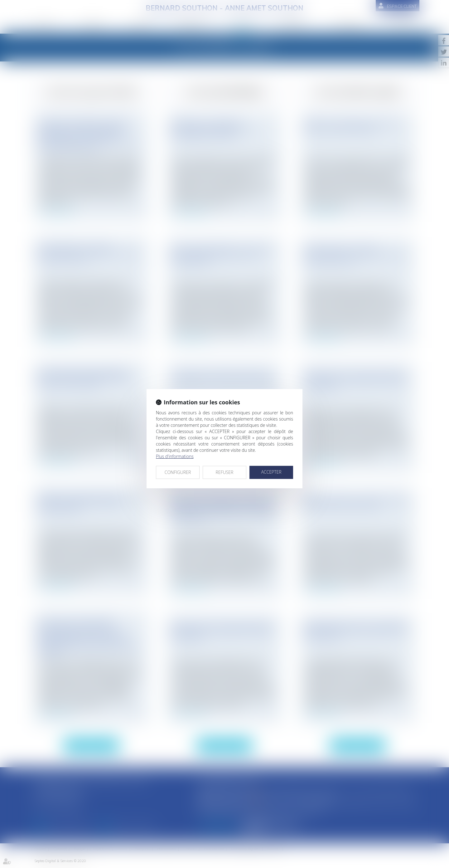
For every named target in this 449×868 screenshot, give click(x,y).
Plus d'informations (175, 456)
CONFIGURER (178, 472)
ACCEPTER (271, 472)
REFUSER (225, 472)
